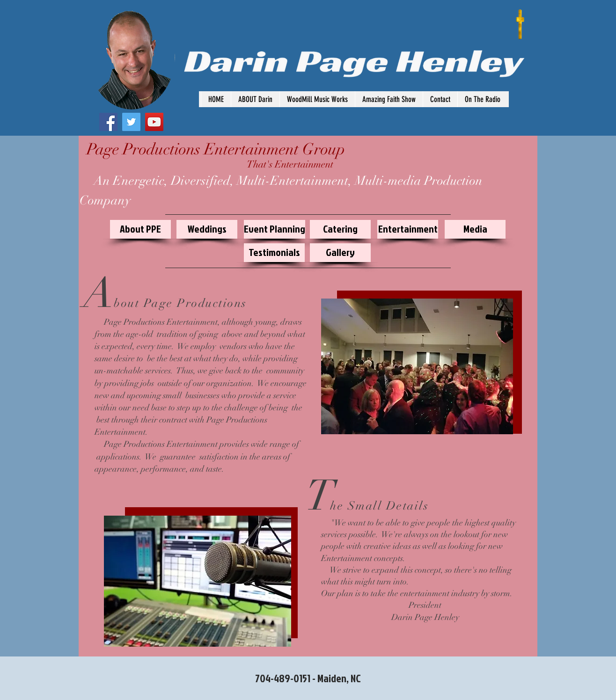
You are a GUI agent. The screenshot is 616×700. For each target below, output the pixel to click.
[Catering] (340, 229)
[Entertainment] (408, 229)
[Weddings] (207, 229)
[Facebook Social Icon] (108, 122)
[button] (482, 99)
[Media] (475, 229)
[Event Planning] (275, 229)
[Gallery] (340, 253)
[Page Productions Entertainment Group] (216, 150)
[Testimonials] (274, 253)
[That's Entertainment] (290, 165)
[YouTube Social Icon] (154, 122)
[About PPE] (140, 229)
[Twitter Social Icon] (131, 122)
